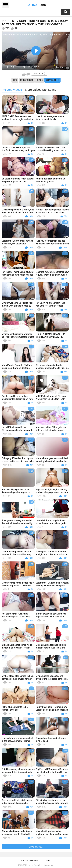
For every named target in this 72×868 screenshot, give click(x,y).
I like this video (24, 74)
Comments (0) (52, 80)
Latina (36, 5)
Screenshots (27, 80)
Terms (48, 860)
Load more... (36, 847)
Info (15, 80)
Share (40, 80)
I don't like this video (28, 74)
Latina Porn (33, 865)
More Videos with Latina (41, 90)
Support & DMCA (29, 860)
